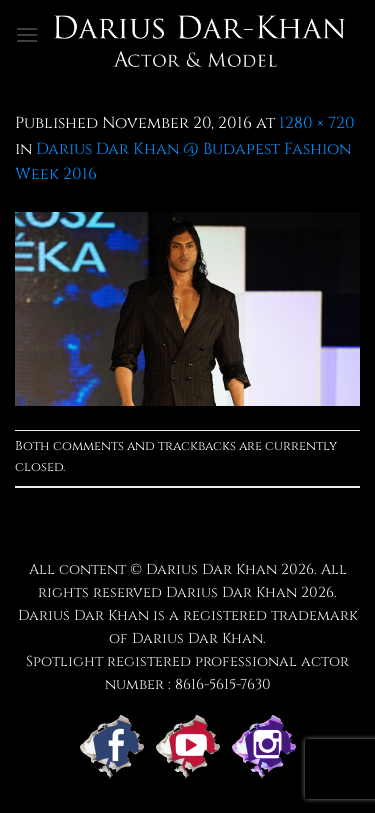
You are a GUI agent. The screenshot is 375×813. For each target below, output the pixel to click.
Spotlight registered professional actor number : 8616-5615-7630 (187, 673)
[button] (27, 34)
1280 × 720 (317, 123)
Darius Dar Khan (231, 592)
